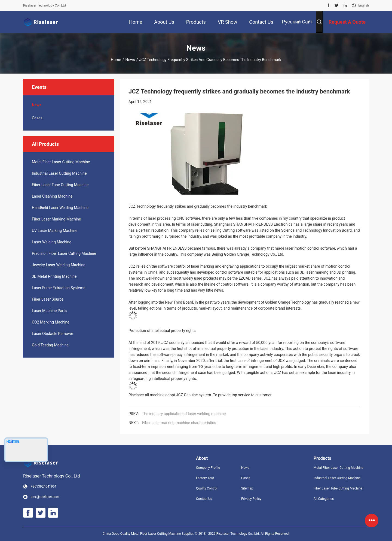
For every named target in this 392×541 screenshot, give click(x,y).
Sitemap (247, 488)
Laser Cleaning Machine (52, 196)
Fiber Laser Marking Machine (56, 219)
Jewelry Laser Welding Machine (59, 265)
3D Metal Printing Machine (54, 276)
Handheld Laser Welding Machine (60, 208)
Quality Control (207, 488)
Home (116, 60)
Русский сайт (298, 22)
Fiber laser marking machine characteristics (179, 423)
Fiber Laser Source (48, 299)
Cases (37, 118)
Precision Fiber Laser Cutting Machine (64, 253)
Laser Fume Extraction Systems (59, 288)
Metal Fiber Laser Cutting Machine (61, 162)
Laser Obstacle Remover (53, 334)
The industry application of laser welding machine (184, 414)
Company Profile (208, 468)
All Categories (324, 499)
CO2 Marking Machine (51, 322)
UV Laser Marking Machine (55, 231)
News (130, 60)
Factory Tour (205, 478)
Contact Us (204, 499)
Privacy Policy (251, 499)
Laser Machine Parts (49, 311)
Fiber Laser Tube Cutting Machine (60, 185)
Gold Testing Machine (50, 345)
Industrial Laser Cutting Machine (59, 173)
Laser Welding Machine (52, 242)
